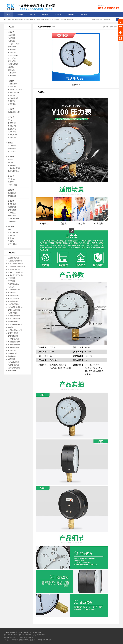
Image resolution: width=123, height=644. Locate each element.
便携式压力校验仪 (14, 368)
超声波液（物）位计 (15, 90)
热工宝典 (11, 182)
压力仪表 (11, 117)
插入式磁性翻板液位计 (16, 307)
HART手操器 (12, 185)
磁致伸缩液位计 (13, 98)
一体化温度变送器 (14, 168)
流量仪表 (11, 32)
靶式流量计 (12, 47)
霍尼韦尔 (11, 238)
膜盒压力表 (12, 129)
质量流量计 (12, 70)
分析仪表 (11, 109)
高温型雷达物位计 (14, 284)
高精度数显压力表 (14, 342)
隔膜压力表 (12, 132)
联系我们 (84, 15)
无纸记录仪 (12, 193)
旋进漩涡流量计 (13, 55)
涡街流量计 (12, 38)
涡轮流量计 (12, 41)
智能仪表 (11, 201)
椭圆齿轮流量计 (13, 64)
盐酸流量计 (12, 371)
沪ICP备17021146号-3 (44, 640)
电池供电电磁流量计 (15, 261)
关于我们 (20, 15)
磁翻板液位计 (13, 84)
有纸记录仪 (12, 196)
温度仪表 (11, 157)
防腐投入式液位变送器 (16, 272)
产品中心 (32, 15)
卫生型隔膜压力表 (14, 290)
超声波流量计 (13, 53)
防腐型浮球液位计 (14, 316)
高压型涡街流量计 (14, 345)
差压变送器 (12, 149)
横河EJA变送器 (13, 232)
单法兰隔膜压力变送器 (16, 264)
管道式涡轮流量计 (14, 298)
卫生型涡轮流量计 (14, 258)
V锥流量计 (12, 67)
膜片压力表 (12, 138)
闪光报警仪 (12, 221)
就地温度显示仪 (13, 171)
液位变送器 (12, 151)
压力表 (10, 120)
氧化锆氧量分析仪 (17, 20)
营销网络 (71, 15)
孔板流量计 (12, 50)
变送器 (10, 143)
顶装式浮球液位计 (30, 20)
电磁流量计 (12, 35)
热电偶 (10, 162)
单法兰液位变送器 (14, 319)
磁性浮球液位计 (13, 301)
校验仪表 (11, 176)
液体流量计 (12, 73)
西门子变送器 (13, 244)
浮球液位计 (12, 87)
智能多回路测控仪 (14, 310)
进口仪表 (11, 227)
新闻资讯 (45, 15)
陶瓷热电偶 (12, 356)
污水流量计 (12, 278)
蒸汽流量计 (12, 281)
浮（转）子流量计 (14, 44)
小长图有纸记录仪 (14, 304)
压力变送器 (12, 146)
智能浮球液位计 (13, 333)
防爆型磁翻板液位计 (43, 20)
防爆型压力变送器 (14, 269)
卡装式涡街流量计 (14, 339)
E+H (10, 230)
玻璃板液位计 (13, 101)
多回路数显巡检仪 (14, 295)
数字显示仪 (12, 204)
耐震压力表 (12, 126)
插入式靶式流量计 (14, 362)
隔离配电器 (12, 213)
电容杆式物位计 (13, 313)
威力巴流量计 (13, 58)
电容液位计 (12, 95)
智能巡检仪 (12, 210)
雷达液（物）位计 (14, 92)
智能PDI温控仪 (13, 336)
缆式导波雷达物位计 (15, 330)
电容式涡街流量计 (14, 365)
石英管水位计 (13, 104)
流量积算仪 (12, 207)
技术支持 (58, 15)
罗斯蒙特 (11, 241)
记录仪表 (11, 190)
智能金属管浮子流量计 (16, 275)
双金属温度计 (13, 165)
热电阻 (10, 160)
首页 (8, 15)
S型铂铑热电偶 (13, 322)
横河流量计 (12, 235)
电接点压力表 (13, 135)
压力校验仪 (12, 179)
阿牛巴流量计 (13, 61)
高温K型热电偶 (55, 20)
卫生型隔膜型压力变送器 (17, 267)
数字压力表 (12, 123)
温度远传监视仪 (13, 219)
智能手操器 (12, 216)
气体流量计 (12, 76)
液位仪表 (11, 81)
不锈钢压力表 (13, 353)
